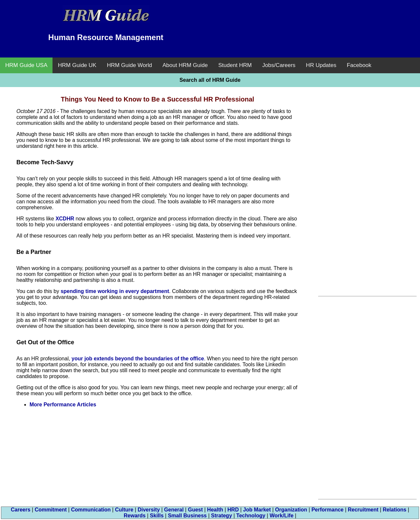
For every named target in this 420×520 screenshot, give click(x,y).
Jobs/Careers (279, 65)
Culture (124, 510)
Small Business (187, 516)
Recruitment (363, 510)
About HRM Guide (185, 65)
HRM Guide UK (77, 65)
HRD (233, 510)
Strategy (221, 516)
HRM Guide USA (26, 65)
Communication (91, 510)
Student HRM (235, 65)
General (174, 510)
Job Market (257, 510)
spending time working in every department (115, 291)
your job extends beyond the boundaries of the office (138, 359)
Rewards (135, 516)
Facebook (359, 65)
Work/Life (282, 516)
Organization (291, 510)
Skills (157, 516)
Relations (394, 510)
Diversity (149, 510)
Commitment (51, 510)
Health (215, 510)
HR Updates (321, 65)
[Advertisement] (314, 21)
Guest (195, 510)
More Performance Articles (63, 405)
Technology (251, 516)
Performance (327, 510)
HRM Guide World (130, 65)
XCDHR (65, 219)
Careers (21, 510)
